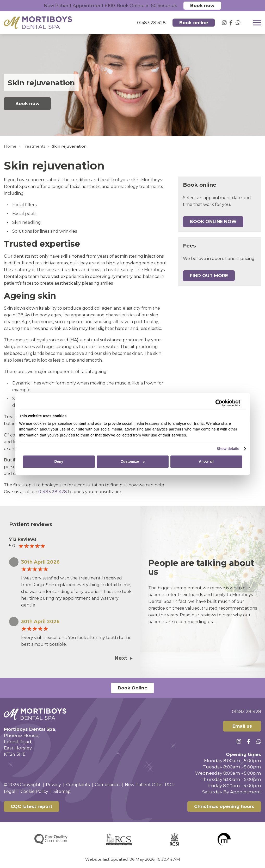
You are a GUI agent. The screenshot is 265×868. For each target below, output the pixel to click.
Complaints (78, 785)
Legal (10, 791)
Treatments (34, 146)
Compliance (107, 785)
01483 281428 (53, 492)
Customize (133, 462)
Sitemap (62, 791)
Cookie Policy (34, 791)
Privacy (53, 785)
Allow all (206, 462)
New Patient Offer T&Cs (150, 785)
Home (10, 146)
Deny (59, 462)
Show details (228, 449)
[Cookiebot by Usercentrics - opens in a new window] (218, 403)
